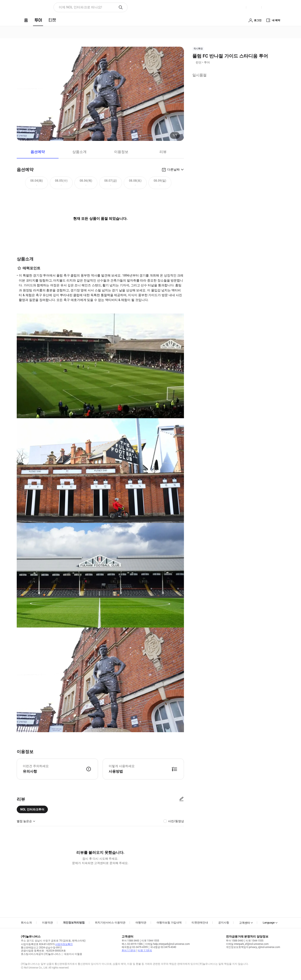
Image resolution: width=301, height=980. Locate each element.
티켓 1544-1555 (150, 941)
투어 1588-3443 (130, 941)
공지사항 (224, 923)
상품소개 (79, 152)
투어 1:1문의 (129, 950)
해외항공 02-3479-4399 (135, 947)
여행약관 (141, 923)
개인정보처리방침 (74, 923)
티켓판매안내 (200, 923)
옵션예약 (38, 152)
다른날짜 (173, 170)
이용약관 (47, 923)
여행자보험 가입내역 (169, 923)
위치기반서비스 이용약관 (110, 923)
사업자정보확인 (64, 944)
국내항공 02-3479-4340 (163, 947)
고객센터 (245, 923)
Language (269, 923)
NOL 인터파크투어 (32, 809)
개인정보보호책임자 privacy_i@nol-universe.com (253, 947)
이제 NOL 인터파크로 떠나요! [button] (80, 7)
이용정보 (121, 152)
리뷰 (163, 152)
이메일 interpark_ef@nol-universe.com (247, 944)
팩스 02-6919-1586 (132, 944)
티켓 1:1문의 (145, 950)
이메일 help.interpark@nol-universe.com (167, 944)
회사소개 (26, 923)
